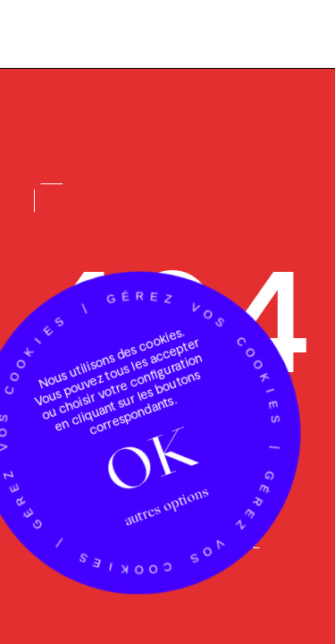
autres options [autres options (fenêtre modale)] (166, 510)
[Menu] (290, 37)
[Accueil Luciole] (69, 33)
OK (149, 463)
